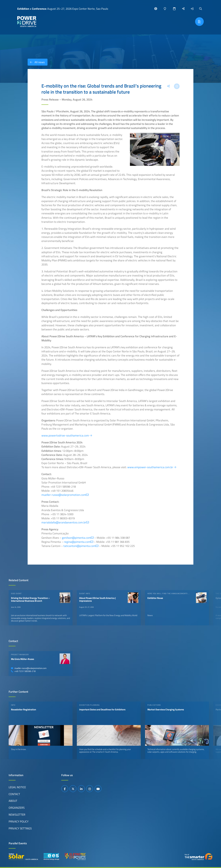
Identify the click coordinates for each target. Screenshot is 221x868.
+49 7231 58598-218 (23, 671)
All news (36, 62)
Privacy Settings (20, 828)
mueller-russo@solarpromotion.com (29, 668)
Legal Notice (17, 787)
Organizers (17, 808)
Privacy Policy (19, 821)
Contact (14, 794)
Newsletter (17, 815)
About (13, 801)
